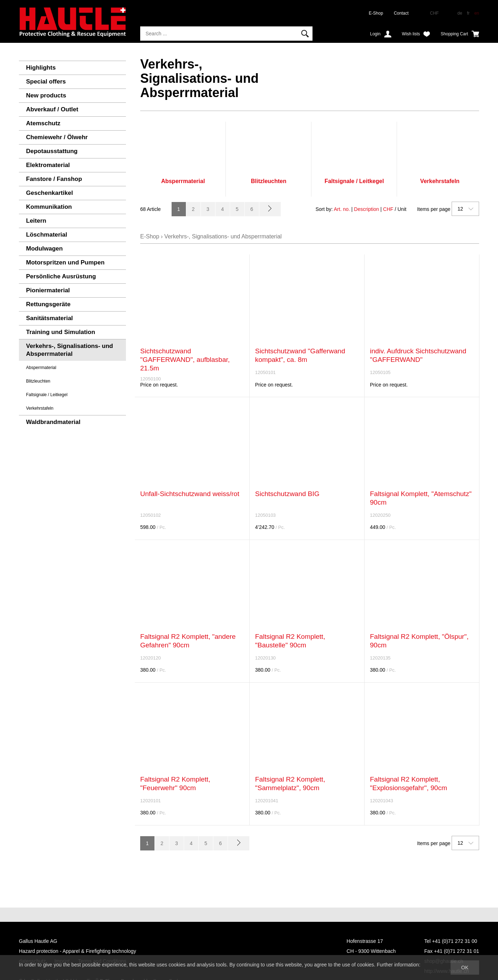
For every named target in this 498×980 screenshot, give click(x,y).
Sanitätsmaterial (49, 318)
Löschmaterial (47, 235)
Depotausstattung (52, 151)
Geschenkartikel (49, 193)
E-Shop (376, 13)
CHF (388, 209)
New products (46, 95)
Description (366, 209)
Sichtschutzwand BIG (287, 494)
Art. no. (342, 209)
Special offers (46, 82)
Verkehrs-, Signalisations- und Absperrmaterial (70, 350)
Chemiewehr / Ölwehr (57, 137)
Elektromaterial (48, 165)
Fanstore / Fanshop (54, 179)
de (460, 13)
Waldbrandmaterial (53, 422)
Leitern (36, 221)
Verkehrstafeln (40, 408)
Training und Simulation (61, 332)
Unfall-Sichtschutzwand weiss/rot (190, 494)
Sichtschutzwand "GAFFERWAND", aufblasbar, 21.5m (185, 360)
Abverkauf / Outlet (52, 109)
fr (468, 13)
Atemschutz (43, 123)
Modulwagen (44, 249)
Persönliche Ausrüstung (61, 276)
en (477, 13)
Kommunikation (49, 207)
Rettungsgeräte (48, 304)
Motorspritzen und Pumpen (65, 262)
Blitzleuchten (38, 381)
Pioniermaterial (48, 290)
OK (465, 968)
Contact (401, 13)
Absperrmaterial (41, 368)
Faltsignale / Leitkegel (47, 395)
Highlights (41, 68)
